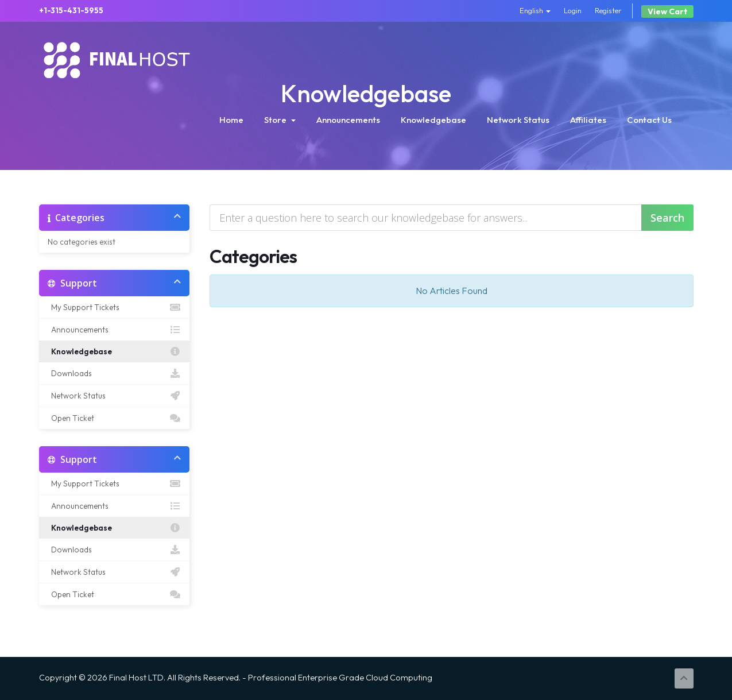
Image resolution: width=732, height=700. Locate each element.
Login (573, 10)
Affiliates (588, 120)
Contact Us (649, 120)
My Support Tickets (115, 307)
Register (608, 10)
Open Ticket (115, 418)
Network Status (518, 120)
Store (280, 120)
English (535, 10)
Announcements (348, 120)
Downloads (115, 373)
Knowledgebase (433, 120)
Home (231, 120)
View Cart (667, 11)
